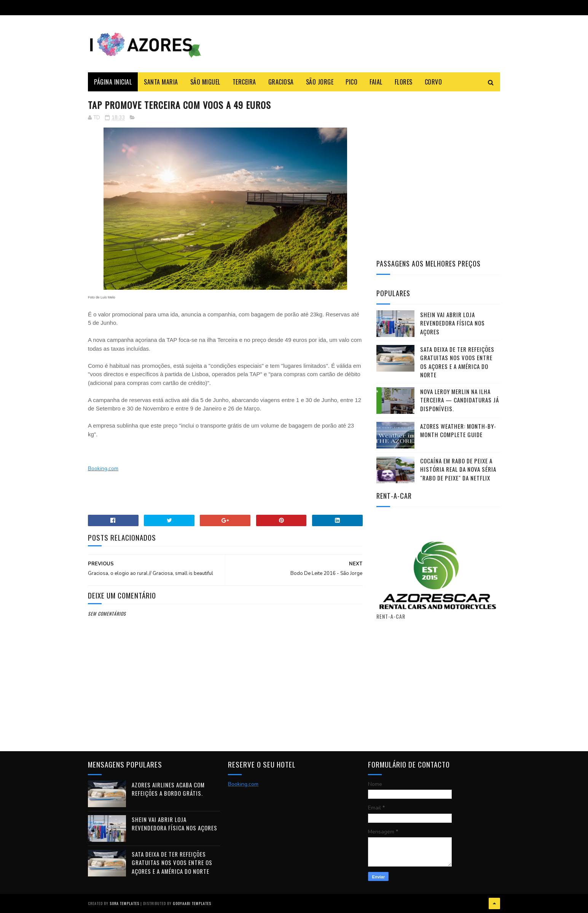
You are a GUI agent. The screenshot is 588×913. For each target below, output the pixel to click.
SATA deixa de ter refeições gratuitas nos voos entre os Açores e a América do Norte (457, 362)
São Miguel (205, 82)
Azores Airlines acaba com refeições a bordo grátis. (168, 789)
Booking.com (103, 468)
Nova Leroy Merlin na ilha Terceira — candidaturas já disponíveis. (460, 400)
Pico (351, 82)
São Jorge (320, 82)
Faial (376, 82)
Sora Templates (124, 903)
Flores (404, 82)
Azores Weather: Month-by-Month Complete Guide (458, 430)
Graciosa (281, 82)
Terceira (244, 82)
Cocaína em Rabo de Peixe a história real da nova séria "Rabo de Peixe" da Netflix (458, 469)
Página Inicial (113, 82)
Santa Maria (161, 82)
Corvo (433, 82)
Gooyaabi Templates (192, 903)
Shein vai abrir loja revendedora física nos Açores (453, 323)
